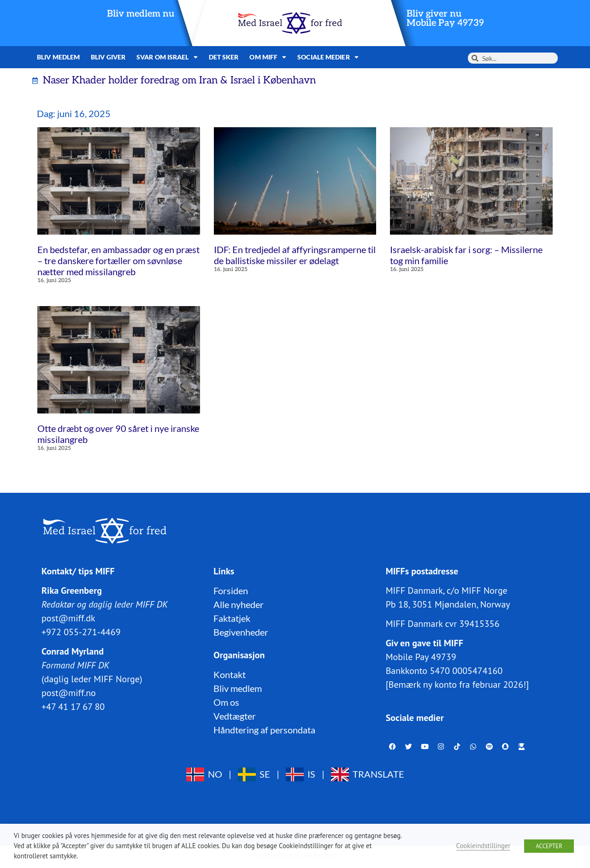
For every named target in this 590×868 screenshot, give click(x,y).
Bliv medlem (58, 57)
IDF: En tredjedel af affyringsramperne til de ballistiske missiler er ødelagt (295, 255)
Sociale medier (328, 57)
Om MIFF (268, 57)
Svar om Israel (167, 57)
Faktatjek (232, 618)
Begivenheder (241, 632)
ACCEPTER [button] (549, 846)
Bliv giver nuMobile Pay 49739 (445, 18)
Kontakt (230, 674)
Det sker (224, 57)
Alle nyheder (239, 604)
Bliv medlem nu (141, 14)
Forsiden (231, 590)
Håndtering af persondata (264, 730)
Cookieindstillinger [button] (484, 846)
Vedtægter (235, 716)
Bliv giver (108, 57)
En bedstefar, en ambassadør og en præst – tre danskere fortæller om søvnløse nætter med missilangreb (118, 260)
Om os (226, 702)
